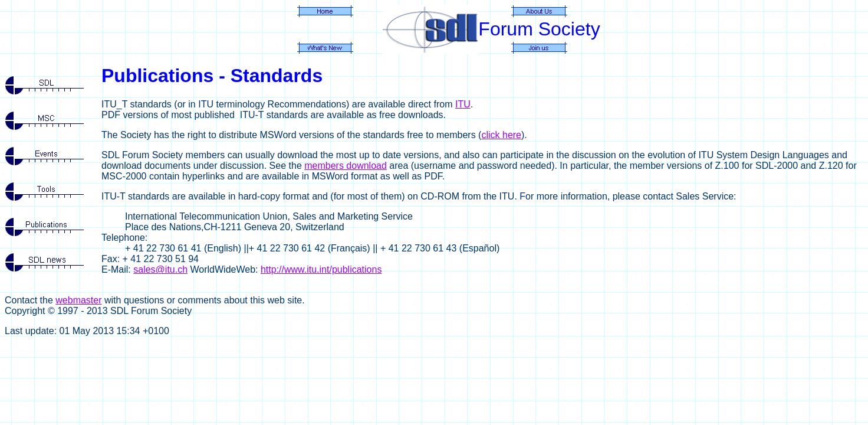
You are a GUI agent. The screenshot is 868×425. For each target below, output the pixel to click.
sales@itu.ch (160, 269)
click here (501, 135)
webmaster (78, 300)
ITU (463, 104)
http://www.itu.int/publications (321, 269)
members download (346, 166)
